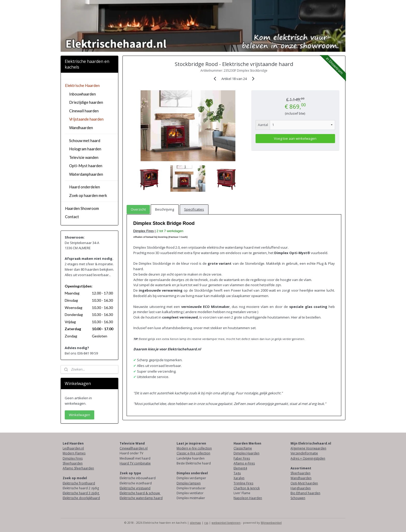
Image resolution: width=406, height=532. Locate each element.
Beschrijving (165, 209)
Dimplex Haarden (247, 453)
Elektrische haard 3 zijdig (81, 493)
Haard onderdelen (85, 187)
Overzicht (138, 209)
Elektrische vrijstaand (135, 488)
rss (206, 523)
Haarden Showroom (82, 208)
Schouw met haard (85, 141)
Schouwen (298, 498)
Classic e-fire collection (193, 453)
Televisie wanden (84, 157)
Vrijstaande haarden (86, 119)
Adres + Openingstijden (308, 458)
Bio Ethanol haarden (305, 493)
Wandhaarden (81, 128)
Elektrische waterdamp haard (141, 498)
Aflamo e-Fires (244, 463)
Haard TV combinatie (135, 463)
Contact (72, 217)
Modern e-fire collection (194, 448)
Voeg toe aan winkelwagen (295, 138)
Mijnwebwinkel (271, 523)
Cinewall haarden (84, 111)
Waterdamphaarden (86, 174)
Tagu (237, 473)
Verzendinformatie (304, 453)
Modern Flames (74, 453)
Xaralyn (239, 478)
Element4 (240, 468)
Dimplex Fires (73, 458)
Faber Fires (242, 458)
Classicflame (243, 448)
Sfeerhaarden (73, 463)
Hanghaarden (301, 488)
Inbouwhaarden (82, 94)
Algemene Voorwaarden (308, 448)
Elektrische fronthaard (79, 483)
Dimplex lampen (189, 483)
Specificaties (194, 209)
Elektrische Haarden (82, 85)
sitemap (195, 523)
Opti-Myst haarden (86, 166)
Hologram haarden (85, 149)
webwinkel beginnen (226, 523)
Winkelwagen (79, 415)
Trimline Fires (243, 483)
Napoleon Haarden (248, 498)
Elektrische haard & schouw (140, 493)
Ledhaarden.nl (73, 448)
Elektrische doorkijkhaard (81, 498)
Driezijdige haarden (86, 102)
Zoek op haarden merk (88, 195)
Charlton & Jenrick (247, 488)
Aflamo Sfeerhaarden (78, 468)
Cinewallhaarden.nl (134, 448)
